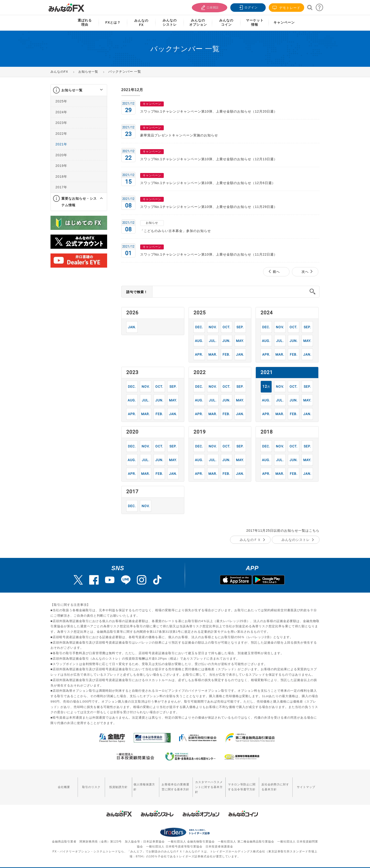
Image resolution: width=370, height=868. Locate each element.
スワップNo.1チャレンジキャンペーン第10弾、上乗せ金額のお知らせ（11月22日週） (209, 254)
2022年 (61, 134)
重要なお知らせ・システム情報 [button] (79, 202)
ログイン (248, 7)
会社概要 (63, 784)
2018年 (61, 177)
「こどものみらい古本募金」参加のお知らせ (176, 231)
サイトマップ (307, 784)
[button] (97, 90)
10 (226, 327)
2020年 (61, 155)
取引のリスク (87, 784)
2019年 (61, 166)
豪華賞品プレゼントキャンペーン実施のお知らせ (179, 135)
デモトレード (286, 8)
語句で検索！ (137, 292)
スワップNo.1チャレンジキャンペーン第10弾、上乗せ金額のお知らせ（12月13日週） (209, 159)
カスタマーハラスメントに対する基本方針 (202, 784)
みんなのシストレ (296, 540)
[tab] (79, 90)
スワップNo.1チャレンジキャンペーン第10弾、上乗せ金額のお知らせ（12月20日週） (209, 111)
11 (213, 327)
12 (199, 327)
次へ (305, 272)
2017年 (61, 187)
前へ (276, 272)
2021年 (61, 144)
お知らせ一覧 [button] (72, 90)
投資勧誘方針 (111, 784)
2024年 (61, 112)
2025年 (61, 101)
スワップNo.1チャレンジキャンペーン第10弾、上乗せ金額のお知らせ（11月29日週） (209, 207)
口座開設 (209, 7)
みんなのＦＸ (250, 540)
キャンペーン (284, 22)
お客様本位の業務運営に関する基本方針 (165, 784)
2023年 (61, 123)
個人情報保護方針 (135, 784)
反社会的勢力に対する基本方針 (276, 784)
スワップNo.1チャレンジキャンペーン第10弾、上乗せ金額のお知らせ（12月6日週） (208, 183)
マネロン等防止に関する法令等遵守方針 (238, 784)
